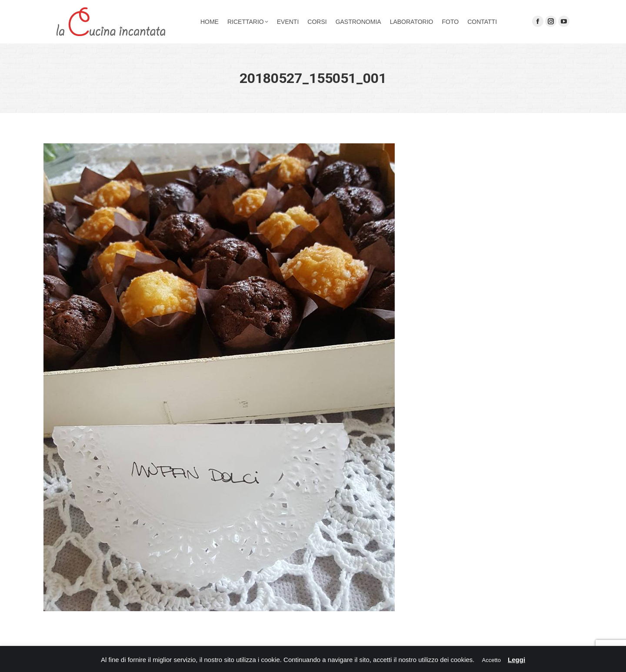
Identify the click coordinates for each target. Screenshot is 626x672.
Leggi (516, 660)
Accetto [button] (491, 660)
